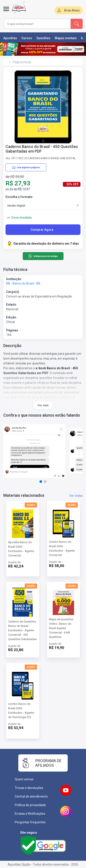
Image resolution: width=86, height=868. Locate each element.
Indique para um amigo (43, 256)
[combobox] (37, 24)
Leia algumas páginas (26, 167)
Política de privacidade (30, 805)
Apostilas (10, 38)
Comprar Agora (42, 230)
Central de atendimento (31, 796)
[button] (41, 482)
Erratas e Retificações (30, 814)
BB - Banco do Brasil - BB (23, 283)
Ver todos (76, 496)
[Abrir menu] (6, 11)
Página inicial (22, 62)
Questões (43, 38)
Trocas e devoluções (29, 788)
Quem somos (24, 779)
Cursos (27, 38)
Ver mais (43, 405)
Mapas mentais (66, 38)
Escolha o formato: (19, 197)
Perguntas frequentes (30, 822)
